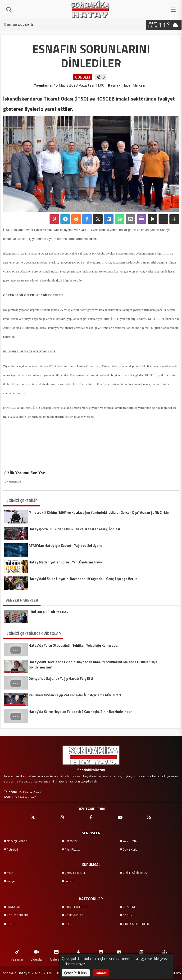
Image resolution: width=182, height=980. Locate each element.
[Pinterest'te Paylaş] (54, 219)
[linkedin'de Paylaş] (109, 219)
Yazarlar (17, 954)
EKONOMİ (13, 907)
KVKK (10, 873)
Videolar (37, 954)
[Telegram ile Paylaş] (65, 219)
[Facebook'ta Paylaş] (87, 219)
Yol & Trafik (130, 841)
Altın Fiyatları (73, 849)
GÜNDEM (129, 907)
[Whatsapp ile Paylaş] (120, 219)
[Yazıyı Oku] (152, 219)
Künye (11, 881)
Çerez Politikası (75, 873)
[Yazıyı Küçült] (163, 219)
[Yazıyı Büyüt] (174, 219)
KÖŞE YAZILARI (75, 915)
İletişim (69, 881)
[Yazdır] (141, 219)
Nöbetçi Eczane (17, 841)
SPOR (68, 924)
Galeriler (56, 954)
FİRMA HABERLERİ (77, 907)
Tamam (101, 973)
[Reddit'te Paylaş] (76, 219)
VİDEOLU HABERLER (136, 924)
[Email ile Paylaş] (131, 219)
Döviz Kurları (131, 849)
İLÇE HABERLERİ (17, 915)
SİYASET (12, 924)
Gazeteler (71, 841)
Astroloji (12, 849)
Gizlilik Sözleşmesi (135, 873)
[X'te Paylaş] (98, 219)
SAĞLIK (127, 915)
